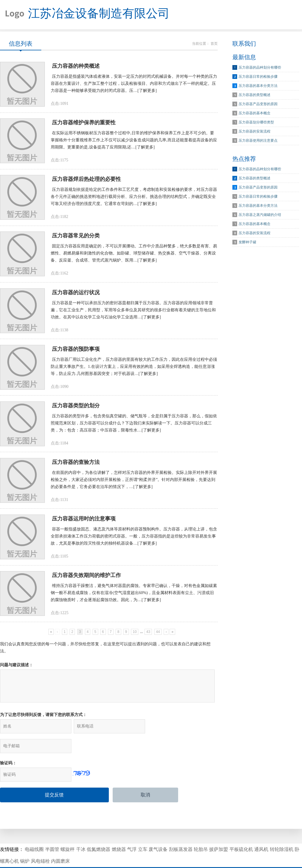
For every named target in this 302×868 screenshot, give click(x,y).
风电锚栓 (40, 845)
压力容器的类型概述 (255, 95)
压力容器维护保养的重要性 (84, 123)
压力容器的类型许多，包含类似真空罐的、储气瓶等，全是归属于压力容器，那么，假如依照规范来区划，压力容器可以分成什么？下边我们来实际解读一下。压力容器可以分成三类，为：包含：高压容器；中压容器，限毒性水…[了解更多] (134, 425)
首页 (214, 44)
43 (148, 635)
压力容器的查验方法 (76, 464)
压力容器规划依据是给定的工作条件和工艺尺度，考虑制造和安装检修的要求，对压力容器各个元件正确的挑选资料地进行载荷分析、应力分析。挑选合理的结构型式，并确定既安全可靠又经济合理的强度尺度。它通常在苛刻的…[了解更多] (134, 198)
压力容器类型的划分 (76, 408)
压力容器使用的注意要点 (258, 141)
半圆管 (52, 833)
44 (158, 635)
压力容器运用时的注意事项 (84, 521)
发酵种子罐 (247, 242)
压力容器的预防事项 (76, 351)
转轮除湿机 (282, 833)
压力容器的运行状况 (76, 294)
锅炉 (25, 845)
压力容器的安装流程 (255, 132)
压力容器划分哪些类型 (256, 123)
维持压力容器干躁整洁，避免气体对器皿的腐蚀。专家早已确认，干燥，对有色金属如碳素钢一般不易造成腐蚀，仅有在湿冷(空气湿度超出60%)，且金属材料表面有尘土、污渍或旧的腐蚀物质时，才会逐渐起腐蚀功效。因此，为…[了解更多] (134, 596)
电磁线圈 (34, 833)
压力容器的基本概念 (255, 113)
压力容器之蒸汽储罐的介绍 (260, 215)
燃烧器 (119, 833)
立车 (143, 833)
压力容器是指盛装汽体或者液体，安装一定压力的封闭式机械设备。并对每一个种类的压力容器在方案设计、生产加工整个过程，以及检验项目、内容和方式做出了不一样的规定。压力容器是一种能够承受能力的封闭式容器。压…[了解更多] (134, 84)
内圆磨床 (60, 845)
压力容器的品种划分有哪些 (260, 68)
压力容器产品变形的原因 (258, 104)
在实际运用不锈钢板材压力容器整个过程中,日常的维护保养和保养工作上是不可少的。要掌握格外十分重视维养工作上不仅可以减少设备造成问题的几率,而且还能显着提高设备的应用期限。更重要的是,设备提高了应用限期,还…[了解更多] (134, 141)
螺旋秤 (68, 833)
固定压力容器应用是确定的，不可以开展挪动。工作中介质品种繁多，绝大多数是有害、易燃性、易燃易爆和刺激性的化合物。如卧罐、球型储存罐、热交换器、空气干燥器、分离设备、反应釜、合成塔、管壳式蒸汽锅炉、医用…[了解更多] (134, 255)
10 (135, 635)
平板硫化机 (241, 833)
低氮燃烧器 (99, 833)
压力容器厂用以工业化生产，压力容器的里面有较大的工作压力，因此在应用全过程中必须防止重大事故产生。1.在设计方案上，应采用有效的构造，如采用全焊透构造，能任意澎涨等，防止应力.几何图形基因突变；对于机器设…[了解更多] (134, 368)
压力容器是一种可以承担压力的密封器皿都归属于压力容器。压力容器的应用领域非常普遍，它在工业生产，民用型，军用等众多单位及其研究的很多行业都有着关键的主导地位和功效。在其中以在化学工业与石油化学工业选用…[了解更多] (133, 311)
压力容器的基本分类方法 (258, 86)
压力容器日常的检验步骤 (258, 77)
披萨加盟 (219, 833)
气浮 (132, 833)
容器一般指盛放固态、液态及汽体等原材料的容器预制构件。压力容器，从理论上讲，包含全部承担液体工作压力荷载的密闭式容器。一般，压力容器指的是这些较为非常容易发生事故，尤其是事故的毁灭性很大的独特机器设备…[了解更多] (134, 539)
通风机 (261, 833)
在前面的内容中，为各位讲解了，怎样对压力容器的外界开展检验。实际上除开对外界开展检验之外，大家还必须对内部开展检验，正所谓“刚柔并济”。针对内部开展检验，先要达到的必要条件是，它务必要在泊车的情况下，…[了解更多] (134, 482)
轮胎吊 (201, 833)
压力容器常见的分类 (76, 237)
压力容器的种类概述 (76, 67)
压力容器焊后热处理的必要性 (86, 180)
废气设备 (158, 833)
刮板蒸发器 (181, 833)
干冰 (81, 833)
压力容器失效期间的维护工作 (86, 578)
